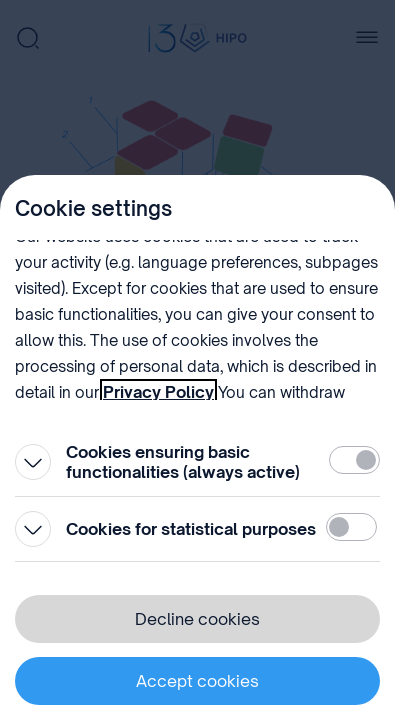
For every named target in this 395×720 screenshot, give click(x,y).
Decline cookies (197, 619)
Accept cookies (197, 681)
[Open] (33, 462)
